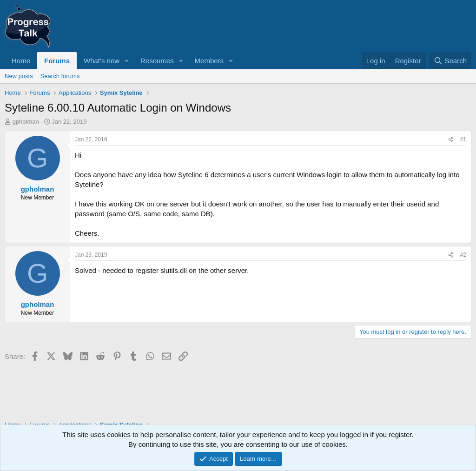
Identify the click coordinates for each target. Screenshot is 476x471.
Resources (157, 61)
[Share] (451, 140)
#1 (463, 139)
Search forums (60, 76)
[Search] (450, 61)
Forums (57, 61)
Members (209, 61)
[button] (127, 61)
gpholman (26, 122)
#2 (463, 255)
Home (21, 61)
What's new (102, 61)
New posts (19, 76)
